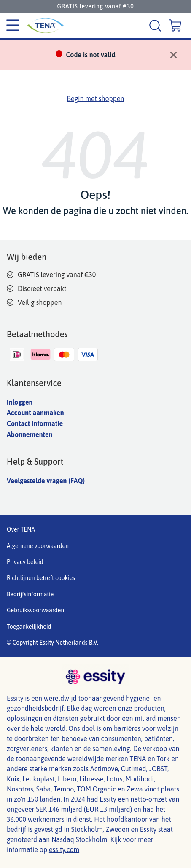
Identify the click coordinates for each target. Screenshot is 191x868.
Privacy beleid (25, 562)
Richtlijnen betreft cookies (41, 578)
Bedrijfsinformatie (30, 594)
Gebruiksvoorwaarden (35, 610)
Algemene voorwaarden (38, 546)
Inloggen (20, 402)
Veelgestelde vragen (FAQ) (46, 481)
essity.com (64, 849)
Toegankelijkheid (29, 627)
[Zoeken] (156, 25)
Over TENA (21, 529)
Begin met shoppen (96, 98)
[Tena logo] (43, 25)
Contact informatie (35, 423)
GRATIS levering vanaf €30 (95, 6)
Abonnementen (30, 434)
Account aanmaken (35, 413)
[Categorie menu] (13, 26)
